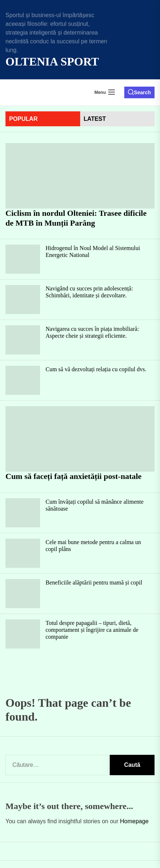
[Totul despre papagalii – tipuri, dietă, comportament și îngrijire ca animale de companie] (23, 634)
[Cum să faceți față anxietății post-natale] (80, 439)
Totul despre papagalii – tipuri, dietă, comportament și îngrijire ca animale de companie (92, 630)
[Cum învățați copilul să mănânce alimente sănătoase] (23, 513)
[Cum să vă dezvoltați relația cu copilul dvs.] (23, 380)
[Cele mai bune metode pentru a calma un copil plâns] (23, 553)
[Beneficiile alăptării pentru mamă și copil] (23, 594)
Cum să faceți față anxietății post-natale (73, 476)
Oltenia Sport (52, 62)
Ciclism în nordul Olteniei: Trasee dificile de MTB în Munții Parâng (76, 218)
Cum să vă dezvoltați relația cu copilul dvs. (96, 369)
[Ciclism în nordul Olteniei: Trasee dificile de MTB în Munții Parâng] (80, 176)
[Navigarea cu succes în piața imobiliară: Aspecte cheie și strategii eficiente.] (23, 340)
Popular (23, 119)
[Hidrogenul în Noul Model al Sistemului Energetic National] (23, 259)
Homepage (134, 821)
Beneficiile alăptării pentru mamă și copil (94, 582)
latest (95, 119)
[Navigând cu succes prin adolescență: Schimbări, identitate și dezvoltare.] (23, 300)
